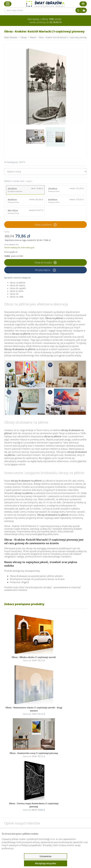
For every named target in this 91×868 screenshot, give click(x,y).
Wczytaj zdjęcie (43, 270)
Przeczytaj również (18, 807)
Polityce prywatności (31, 845)
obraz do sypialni (18, 288)
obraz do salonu (18, 285)
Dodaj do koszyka (46, 262)
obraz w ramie (17, 291)
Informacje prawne (19, 800)
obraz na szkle (17, 297)
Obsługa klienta (17, 792)
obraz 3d (14, 294)
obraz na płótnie (18, 283)
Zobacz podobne (43, 225)
